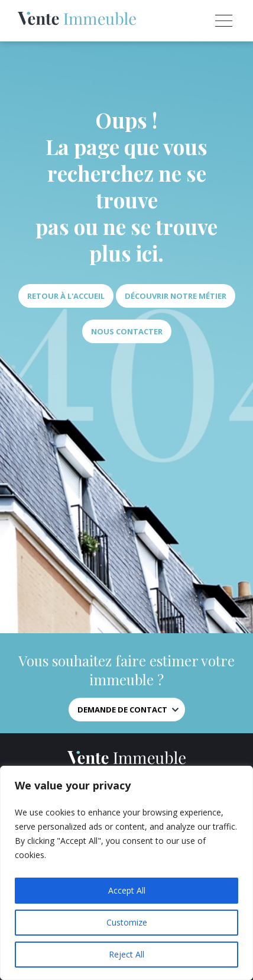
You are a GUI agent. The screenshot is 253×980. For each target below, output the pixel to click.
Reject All (126, 954)
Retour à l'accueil (66, 296)
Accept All (127, 890)
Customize (127, 922)
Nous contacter (127, 331)
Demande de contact (122, 710)
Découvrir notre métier (176, 296)
